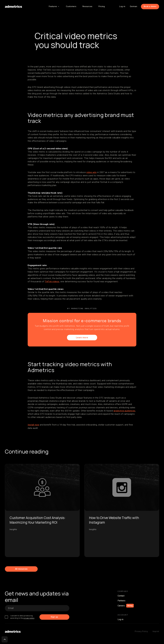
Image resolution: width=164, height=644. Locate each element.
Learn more (82, 337)
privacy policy (29, 618)
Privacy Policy (141, 631)
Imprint (156, 631)
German (134, 6)
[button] (54, 6)
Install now (33, 425)
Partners (121, 601)
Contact (121, 596)
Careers (121, 606)
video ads (91, 172)
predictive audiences (124, 411)
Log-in (122, 6)
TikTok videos (52, 281)
